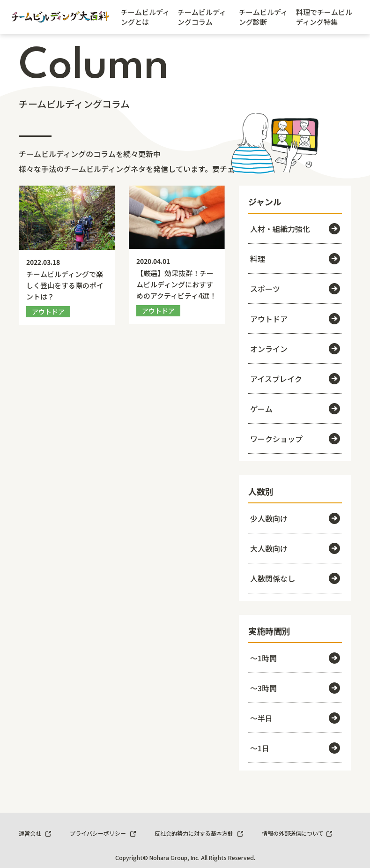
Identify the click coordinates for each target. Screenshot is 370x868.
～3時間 (295, 688)
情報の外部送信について (297, 833)
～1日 (295, 748)
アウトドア (295, 319)
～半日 (295, 718)
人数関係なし (295, 578)
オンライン (295, 349)
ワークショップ (295, 439)
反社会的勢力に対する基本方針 (199, 833)
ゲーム (295, 409)
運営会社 (35, 833)
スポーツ (295, 289)
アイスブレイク (295, 379)
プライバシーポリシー (103, 833)
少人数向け (295, 518)
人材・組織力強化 (295, 229)
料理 (295, 259)
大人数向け (295, 548)
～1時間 (295, 658)
